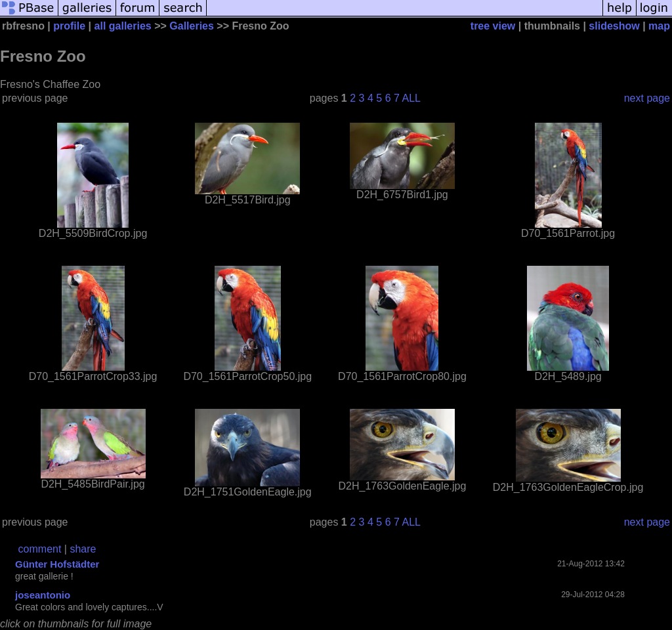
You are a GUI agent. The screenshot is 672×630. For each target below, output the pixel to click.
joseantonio (43, 595)
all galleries (123, 26)
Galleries (192, 26)
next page (647, 98)
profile (69, 26)
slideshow (614, 26)
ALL (411, 98)
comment (40, 549)
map (659, 26)
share (83, 549)
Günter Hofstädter (57, 564)
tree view (493, 26)
